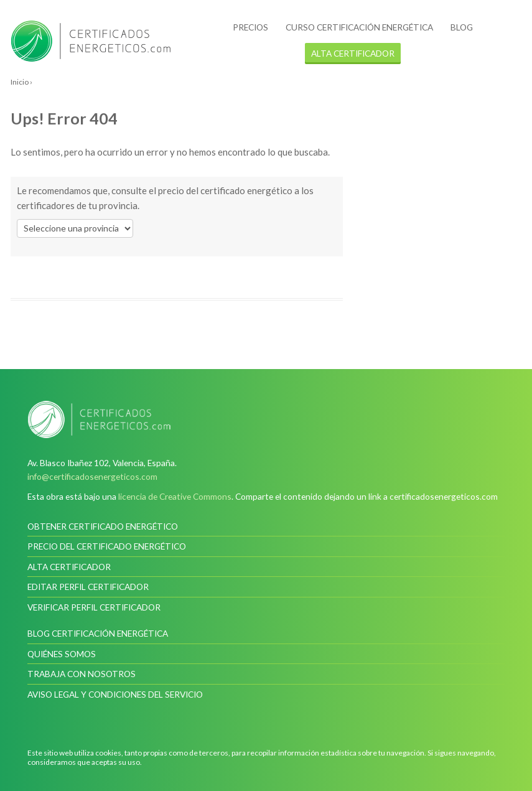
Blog (462, 27)
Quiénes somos (62, 654)
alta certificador (353, 53)
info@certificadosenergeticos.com (92, 476)
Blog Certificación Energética (98, 633)
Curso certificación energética (359, 27)
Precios (250, 27)
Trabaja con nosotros (82, 674)
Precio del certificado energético (107, 546)
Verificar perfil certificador (94, 607)
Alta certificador (69, 567)
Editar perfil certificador (88, 587)
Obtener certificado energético (103, 526)
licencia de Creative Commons (175, 496)
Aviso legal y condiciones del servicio (115, 694)
